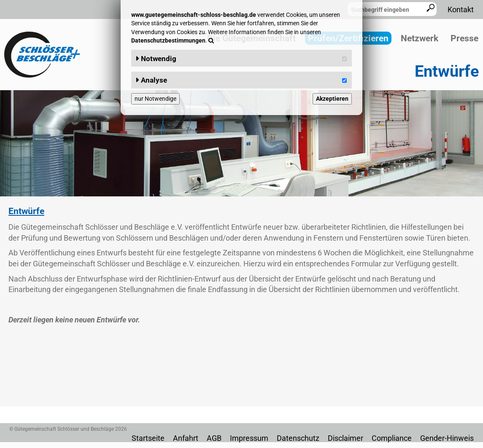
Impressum (249, 438)
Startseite (148, 438)
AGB (214, 438)
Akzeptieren (332, 99)
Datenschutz (298, 438)
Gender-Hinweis (447, 438)
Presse (464, 38)
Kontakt (461, 9)
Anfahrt (186, 438)
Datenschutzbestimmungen (168, 40)
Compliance (392, 438)
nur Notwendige (155, 99)
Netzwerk (420, 38)
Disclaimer (345, 438)
